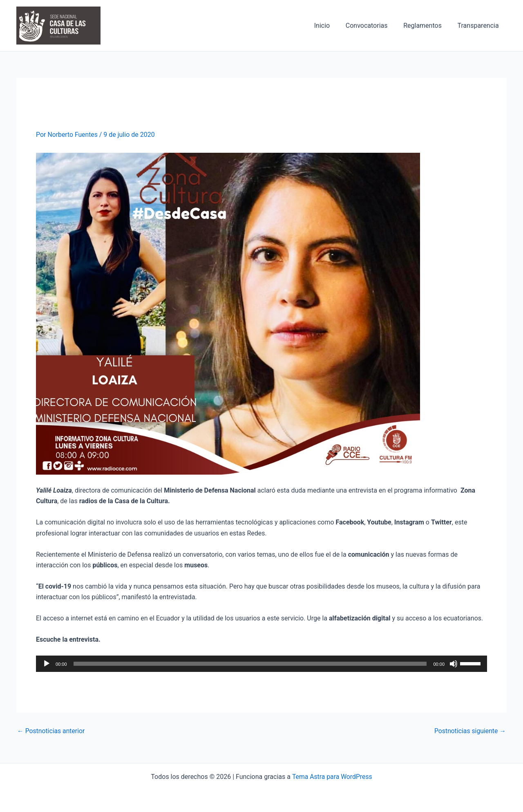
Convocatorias (373, 26)
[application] (261, 664)
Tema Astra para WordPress (332, 776)
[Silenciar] (454, 664)
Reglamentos (427, 26)
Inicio (331, 26)
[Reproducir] (47, 664)
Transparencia (479, 26)
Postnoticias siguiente (469, 731)
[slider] (250, 664)
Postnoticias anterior (51, 731)
